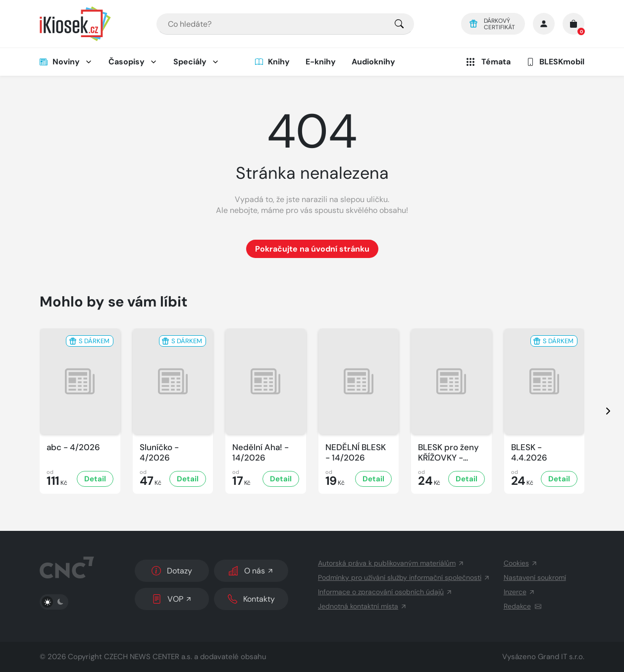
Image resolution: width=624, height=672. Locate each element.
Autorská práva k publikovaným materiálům (391, 563)
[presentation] (599, 411)
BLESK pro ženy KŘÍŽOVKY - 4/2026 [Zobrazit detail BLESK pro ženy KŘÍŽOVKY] (448, 453)
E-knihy (321, 62)
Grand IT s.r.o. (561, 657)
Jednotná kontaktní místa (363, 606)
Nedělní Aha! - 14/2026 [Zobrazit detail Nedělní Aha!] (260, 453)
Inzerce (520, 592)
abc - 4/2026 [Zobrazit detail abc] (73, 447)
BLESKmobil (555, 62)
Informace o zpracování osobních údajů (385, 592)
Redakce (522, 606)
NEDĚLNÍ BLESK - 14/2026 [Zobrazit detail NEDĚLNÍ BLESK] (356, 453)
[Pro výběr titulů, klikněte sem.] (399, 24)
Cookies (521, 563)
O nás (251, 571)
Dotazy (172, 571)
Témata (488, 62)
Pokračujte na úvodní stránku (312, 249)
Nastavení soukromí (535, 577)
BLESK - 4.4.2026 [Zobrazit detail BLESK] (529, 453)
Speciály (190, 62)
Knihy (272, 62)
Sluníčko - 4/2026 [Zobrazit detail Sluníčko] (159, 453)
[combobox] (285, 24)
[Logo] (75, 24)
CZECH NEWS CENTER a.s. (148, 657)
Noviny (60, 62)
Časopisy (127, 62)
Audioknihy (373, 62)
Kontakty (251, 599)
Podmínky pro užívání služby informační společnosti (404, 577)
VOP (172, 599)
